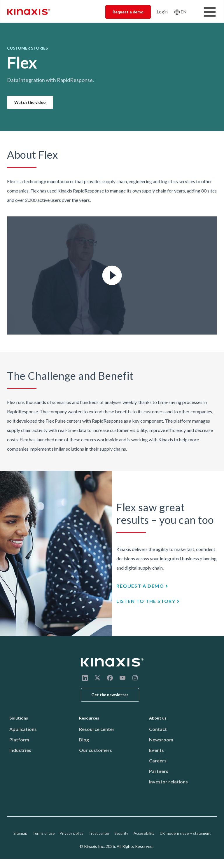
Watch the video (30, 102)
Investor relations (168, 782)
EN (183, 12)
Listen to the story (146, 601)
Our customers (96, 750)
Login (162, 12)
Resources (89, 718)
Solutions (19, 718)
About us (158, 718)
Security (121, 833)
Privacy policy (72, 833)
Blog (84, 740)
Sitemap (20, 833)
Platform (19, 740)
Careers (158, 761)
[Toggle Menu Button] (210, 12)
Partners (159, 771)
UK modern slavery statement (185, 833)
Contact (158, 729)
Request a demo (128, 12)
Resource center (97, 729)
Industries (20, 750)
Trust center (99, 833)
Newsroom (161, 740)
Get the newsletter (110, 695)
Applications (23, 729)
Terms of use (44, 833)
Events (156, 750)
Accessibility (144, 833)
